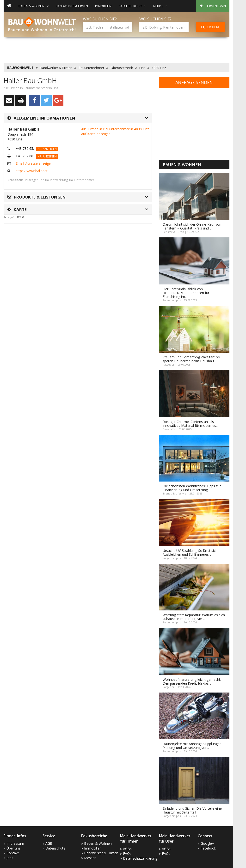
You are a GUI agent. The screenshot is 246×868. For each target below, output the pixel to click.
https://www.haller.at (32, 171)
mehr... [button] (160, 6)
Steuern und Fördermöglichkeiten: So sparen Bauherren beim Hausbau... (191, 359)
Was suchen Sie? (100, 19)
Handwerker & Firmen (72, 6)
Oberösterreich (122, 68)
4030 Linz (159, 68)
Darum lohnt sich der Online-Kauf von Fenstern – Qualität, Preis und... (192, 226)
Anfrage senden (194, 82)
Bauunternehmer (91, 68)
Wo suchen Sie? (155, 19)
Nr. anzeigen (47, 149)
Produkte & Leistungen (37, 197)
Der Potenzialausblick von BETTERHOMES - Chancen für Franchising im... (186, 293)
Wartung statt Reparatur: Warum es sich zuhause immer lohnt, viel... (194, 617)
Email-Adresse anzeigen (34, 163)
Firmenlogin (213, 6)
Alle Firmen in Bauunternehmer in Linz (31, 88)
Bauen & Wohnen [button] (34, 6)
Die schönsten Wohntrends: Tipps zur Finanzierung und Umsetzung (192, 488)
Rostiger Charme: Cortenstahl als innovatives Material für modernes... (190, 424)
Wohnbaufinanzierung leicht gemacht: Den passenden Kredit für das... (192, 681)
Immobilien (103, 6)
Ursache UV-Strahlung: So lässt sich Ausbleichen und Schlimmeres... (190, 552)
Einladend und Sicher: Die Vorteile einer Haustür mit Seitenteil (193, 810)
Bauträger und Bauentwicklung (46, 180)
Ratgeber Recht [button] (132, 6)
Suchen (210, 27)
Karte (17, 209)
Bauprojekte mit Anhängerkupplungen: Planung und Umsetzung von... (192, 746)
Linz (142, 68)
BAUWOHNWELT (20, 68)
